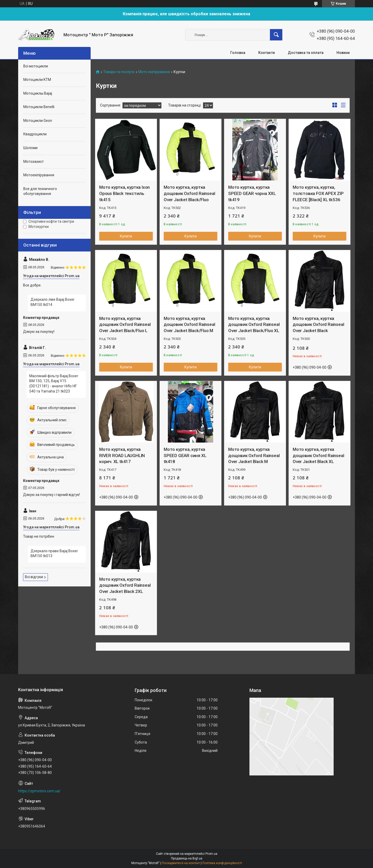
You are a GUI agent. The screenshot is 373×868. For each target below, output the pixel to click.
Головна (238, 53)
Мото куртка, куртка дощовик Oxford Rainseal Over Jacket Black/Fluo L (125, 325)
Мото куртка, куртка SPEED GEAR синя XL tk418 (185, 456)
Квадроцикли (35, 134)
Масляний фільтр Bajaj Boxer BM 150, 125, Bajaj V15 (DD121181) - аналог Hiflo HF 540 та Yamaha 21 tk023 (54, 384)
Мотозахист (34, 162)
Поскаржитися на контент (181, 863)
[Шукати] (276, 35)
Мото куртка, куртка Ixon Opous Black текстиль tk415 (124, 193)
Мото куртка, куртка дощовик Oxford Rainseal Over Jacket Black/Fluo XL (254, 325)
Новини (343, 53)
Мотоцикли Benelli (39, 107)
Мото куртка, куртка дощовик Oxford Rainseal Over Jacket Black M (254, 456)
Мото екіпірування (154, 72)
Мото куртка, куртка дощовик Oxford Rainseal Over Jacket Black (318, 325)
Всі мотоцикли (36, 66)
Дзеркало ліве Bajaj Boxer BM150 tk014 (53, 302)
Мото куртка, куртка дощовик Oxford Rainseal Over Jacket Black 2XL (125, 585)
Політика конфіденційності (222, 863)
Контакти (267, 53)
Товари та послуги (119, 72)
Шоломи (30, 148)
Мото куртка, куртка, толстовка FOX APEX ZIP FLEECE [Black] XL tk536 (318, 193)
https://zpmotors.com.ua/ (39, 791)
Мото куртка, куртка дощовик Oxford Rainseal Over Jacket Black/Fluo (189, 193)
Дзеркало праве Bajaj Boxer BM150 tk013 (54, 554)
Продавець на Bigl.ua (187, 858)
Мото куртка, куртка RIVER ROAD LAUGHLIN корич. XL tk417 (122, 456)
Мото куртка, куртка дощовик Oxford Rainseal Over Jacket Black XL (318, 456)
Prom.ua (211, 854)
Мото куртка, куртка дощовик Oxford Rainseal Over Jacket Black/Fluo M (189, 325)
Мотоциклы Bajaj (38, 93)
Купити (126, 236)
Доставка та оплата (306, 53)
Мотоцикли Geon (38, 121)
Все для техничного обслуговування (40, 191)
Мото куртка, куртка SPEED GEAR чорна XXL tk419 (252, 193)
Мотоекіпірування (39, 175)
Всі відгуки (34, 577)
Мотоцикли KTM (37, 80)
